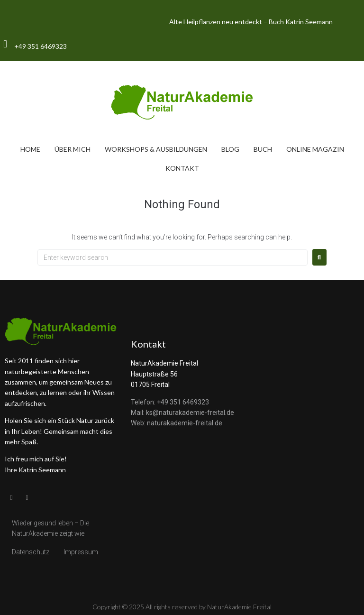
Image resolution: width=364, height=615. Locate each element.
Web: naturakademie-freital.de (177, 423)
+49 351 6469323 (41, 46)
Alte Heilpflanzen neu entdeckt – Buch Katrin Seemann (251, 22)
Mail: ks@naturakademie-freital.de (182, 413)
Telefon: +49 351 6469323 (170, 402)
